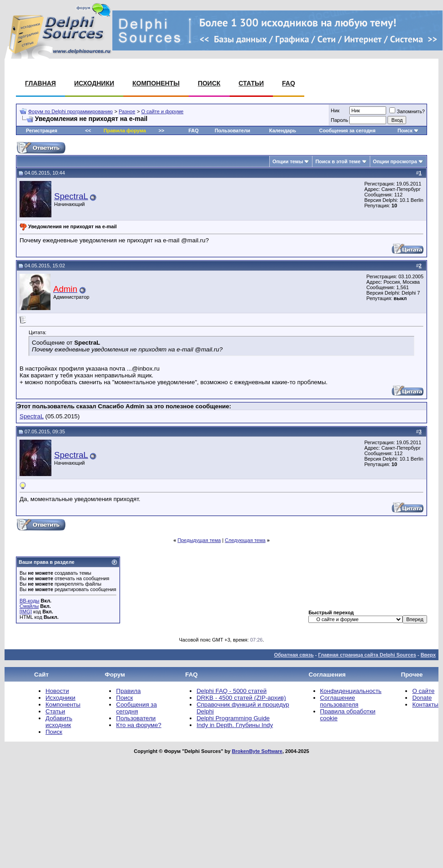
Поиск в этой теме (338, 161)
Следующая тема (245, 540)
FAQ (289, 83)
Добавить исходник (59, 722)
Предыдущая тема (199, 540)
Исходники (94, 83)
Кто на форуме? (138, 725)
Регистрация (42, 130)
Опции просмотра (395, 161)
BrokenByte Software (257, 751)
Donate (422, 698)
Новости (57, 691)
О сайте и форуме (163, 111)
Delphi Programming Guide (233, 718)
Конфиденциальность (351, 691)
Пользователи (232, 130)
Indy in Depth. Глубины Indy (235, 725)
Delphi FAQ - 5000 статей (232, 691)
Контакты (425, 705)
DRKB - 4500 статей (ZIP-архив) (241, 698)
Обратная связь (294, 655)
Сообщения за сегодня (347, 130)
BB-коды (29, 601)
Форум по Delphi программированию (70, 111)
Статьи (252, 83)
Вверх (428, 655)
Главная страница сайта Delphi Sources (367, 655)
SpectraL (71, 196)
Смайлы (29, 606)
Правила (128, 691)
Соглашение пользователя (339, 701)
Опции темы (288, 161)
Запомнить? (407, 111)
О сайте (423, 691)
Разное (127, 111)
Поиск (209, 83)
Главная (40, 83)
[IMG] (26, 612)
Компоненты (156, 83)
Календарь (283, 130)
